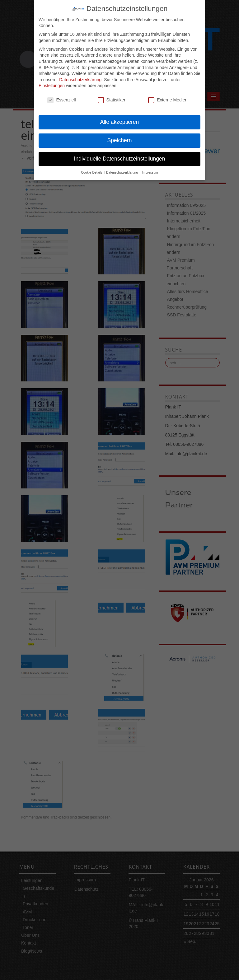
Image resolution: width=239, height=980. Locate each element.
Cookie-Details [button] (92, 165)
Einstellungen (52, 79)
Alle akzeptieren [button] (120, 115)
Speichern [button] (120, 133)
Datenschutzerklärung (80, 72)
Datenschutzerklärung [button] (122, 165)
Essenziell (61, 93)
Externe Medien (168, 93)
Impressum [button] (150, 165)
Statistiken (112, 93)
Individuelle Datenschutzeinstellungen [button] (120, 152)
